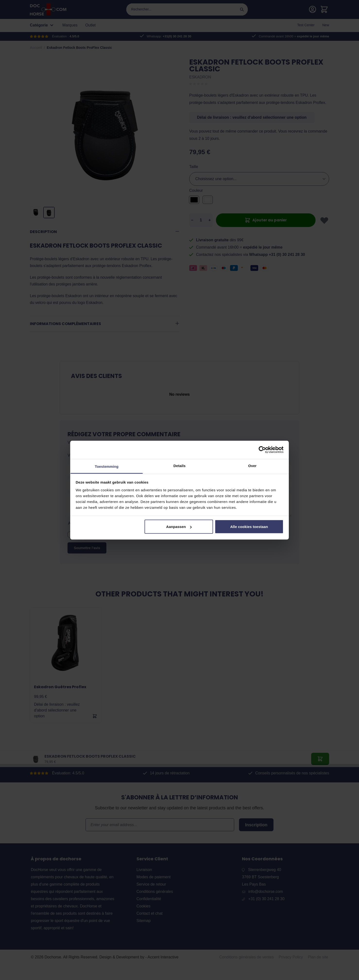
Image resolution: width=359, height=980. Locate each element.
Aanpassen (179, 527)
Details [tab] (179, 465)
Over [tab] (252, 465)
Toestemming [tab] (107, 466)
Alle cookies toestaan (249, 527)
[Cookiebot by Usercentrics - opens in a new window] (262, 450)
